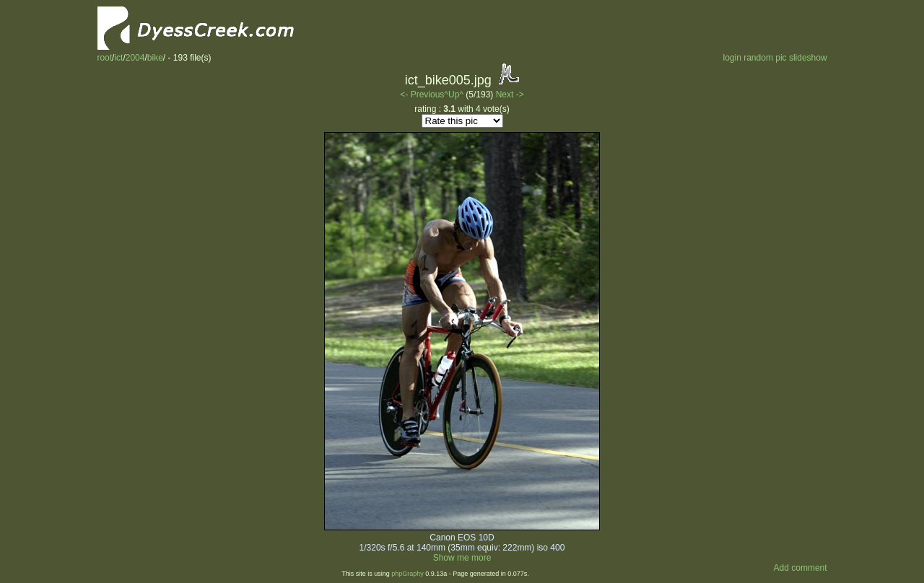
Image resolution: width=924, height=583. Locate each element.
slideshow (808, 58)
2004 (135, 58)
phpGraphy (407, 574)
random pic (765, 58)
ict (118, 58)
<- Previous (422, 95)
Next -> (510, 95)
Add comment (801, 568)
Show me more (462, 558)
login (732, 58)
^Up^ (454, 95)
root (104, 58)
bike (155, 58)
